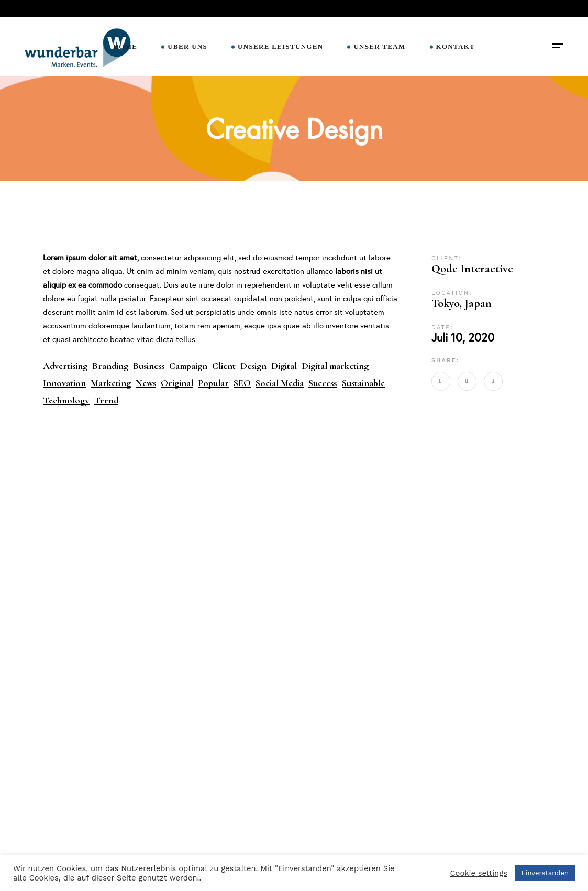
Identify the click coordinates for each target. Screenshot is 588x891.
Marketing (111, 383)
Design (253, 366)
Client (224, 366)
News (146, 383)
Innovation (64, 383)
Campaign (188, 366)
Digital (284, 366)
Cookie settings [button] (479, 873)
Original (177, 383)
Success (323, 383)
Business (149, 366)
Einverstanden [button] (545, 873)
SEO (242, 383)
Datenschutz (192, 849)
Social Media (280, 383)
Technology (66, 400)
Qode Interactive (472, 269)
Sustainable (363, 383)
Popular (213, 383)
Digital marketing (335, 366)
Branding (110, 366)
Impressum (189, 830)
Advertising (65, 366)
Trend (106, 400)
